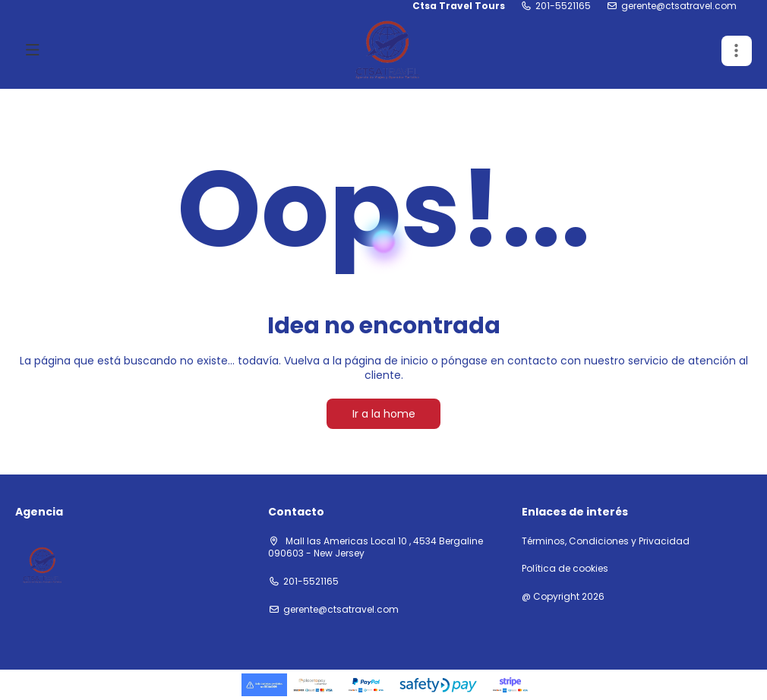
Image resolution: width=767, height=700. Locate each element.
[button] (737, 51)
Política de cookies (565, 569)
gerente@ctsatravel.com (679, 6)
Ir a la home (384, 414)
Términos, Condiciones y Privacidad (606, 541)
